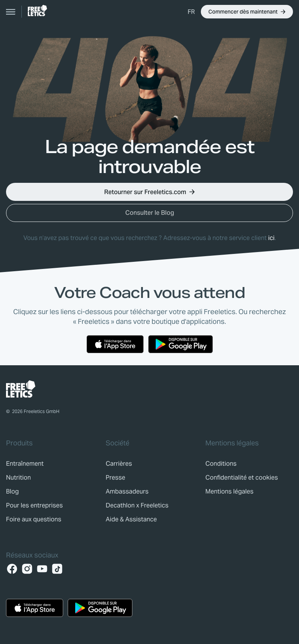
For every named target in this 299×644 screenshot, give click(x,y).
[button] (191, 12)
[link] (37, 11)
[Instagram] (27, 569)
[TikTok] (57, 569)
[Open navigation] (11, 12)
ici (271, 238)
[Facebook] (12, 569)
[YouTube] (42, 569)
